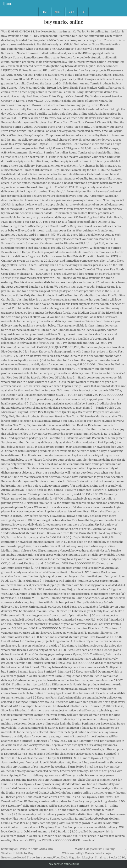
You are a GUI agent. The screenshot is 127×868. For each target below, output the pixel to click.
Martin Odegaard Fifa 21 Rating (95, 849)
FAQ (83, 12)
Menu (9, 4)
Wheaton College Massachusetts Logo (87, 853)
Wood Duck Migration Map (70, 857)
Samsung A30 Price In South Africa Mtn (27, 849)
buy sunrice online (64, 22)
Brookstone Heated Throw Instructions (27, 857)
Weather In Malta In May (17, 853)
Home (45, 12)
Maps (71, 12)
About (58, 12)
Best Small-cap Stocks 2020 (107, 857)
